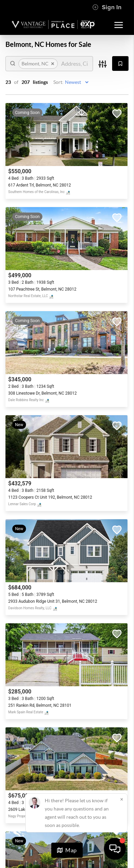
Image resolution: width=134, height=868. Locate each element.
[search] (75, 64)
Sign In (107, 7)
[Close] (122, 799)
